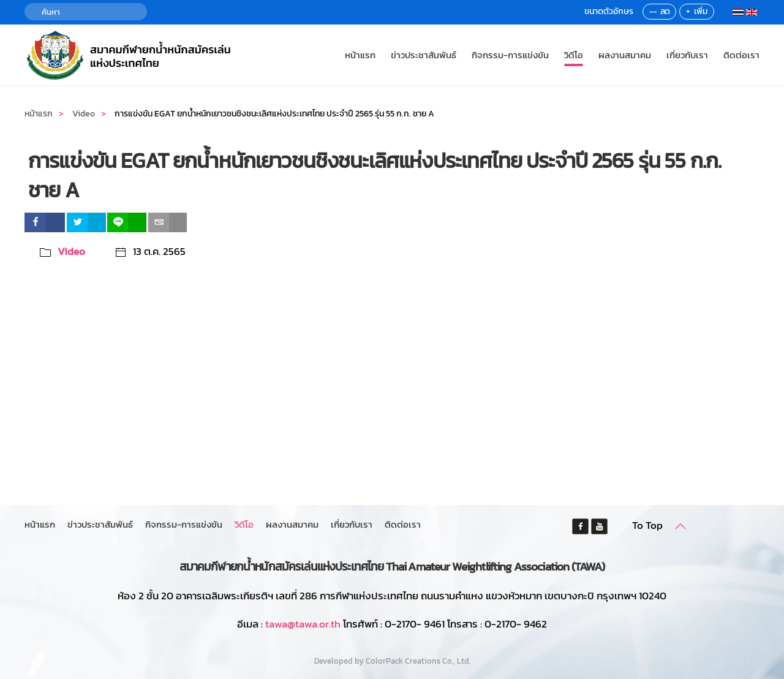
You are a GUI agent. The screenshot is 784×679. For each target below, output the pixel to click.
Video (71, 251)
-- (653, 11)
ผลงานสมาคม (625, 55)
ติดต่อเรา (741, 55)
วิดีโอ (574, 55)
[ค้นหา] (86, 12)
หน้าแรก (360, 55)
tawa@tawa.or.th (303, 624)
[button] (680, 526)
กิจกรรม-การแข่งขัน (510, 55)
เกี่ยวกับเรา (687, 55)
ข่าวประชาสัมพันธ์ (424, 55)
